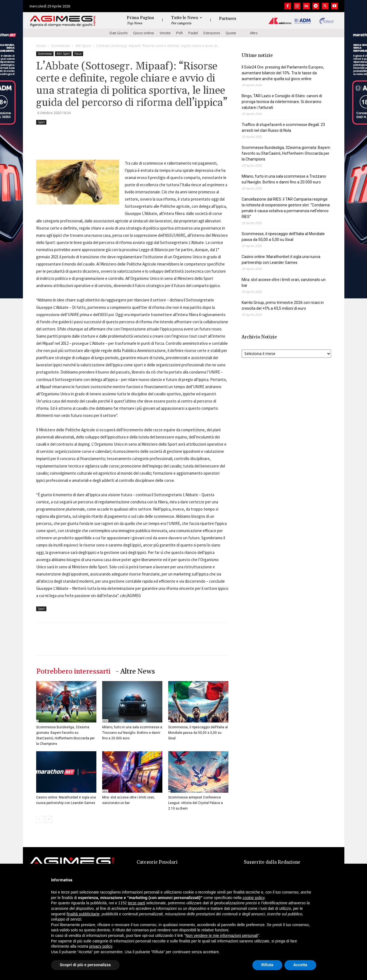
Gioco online (144, 33)
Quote (231, 33)
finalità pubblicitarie (83, 914)
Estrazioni (212, 33)
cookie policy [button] (254, 898)
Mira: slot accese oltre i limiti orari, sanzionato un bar (284, 283)
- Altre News (135, 672)
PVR (179, 33)
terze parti (136, 903)
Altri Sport (83, 46)
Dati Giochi (119, 33)
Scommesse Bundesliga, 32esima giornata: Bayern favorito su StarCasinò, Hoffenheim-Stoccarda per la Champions (286, 153)
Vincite (165, 33)
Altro (254, 33)
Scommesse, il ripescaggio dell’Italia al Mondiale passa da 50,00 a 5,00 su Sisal (198, 733)
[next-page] (48, 819)
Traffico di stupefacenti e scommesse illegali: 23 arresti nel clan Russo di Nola (283, 128)
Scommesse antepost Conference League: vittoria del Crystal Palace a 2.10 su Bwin (196, 803)
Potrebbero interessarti (73, 672)
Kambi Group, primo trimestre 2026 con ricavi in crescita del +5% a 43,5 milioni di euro (283, 305)
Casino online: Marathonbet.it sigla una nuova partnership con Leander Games (281, 260)
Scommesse (60, 46)
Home (41, 46)
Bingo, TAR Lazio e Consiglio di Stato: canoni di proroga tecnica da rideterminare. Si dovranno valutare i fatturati (282, 102)
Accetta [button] (300, 965)
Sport (41, 122)
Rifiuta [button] (267, 965)
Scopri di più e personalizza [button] (85, 965)
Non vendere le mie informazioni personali (222, 936)
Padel (193, 33)
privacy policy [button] (101, 946)
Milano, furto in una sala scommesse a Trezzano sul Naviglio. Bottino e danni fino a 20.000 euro (132, 733)
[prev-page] (40, 819)
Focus (78, 54)
